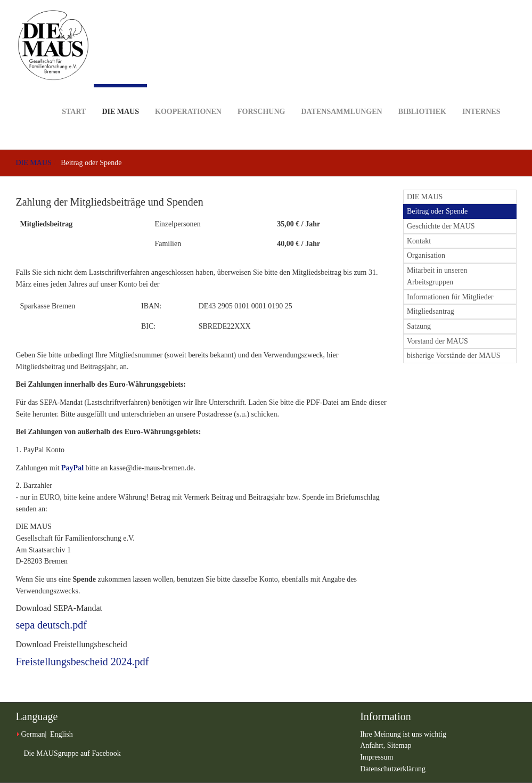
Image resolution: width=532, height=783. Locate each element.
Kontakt (419, 241)
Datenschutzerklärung (393, 769)
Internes (481, 95)
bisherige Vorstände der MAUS (454, 356)
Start (74, 95)
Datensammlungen (341, 95)
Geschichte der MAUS (441, 226)
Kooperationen (188, 95)
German (33, 734)
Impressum (377, 757)
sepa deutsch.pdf (51, 625)
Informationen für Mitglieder (450, 297)
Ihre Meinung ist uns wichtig (403, 734)
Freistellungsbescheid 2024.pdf (83, 662)
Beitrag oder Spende (437, 211)
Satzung (419, 326)
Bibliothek (422, 95)
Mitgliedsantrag (431, 311)
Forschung (261, 95)
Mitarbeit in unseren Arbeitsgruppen (437, 276)
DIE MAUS (120, 100)
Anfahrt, (374, 745)
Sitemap (399, 745)
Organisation (426, 255)
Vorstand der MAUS (437, 341)
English (62, 734)
